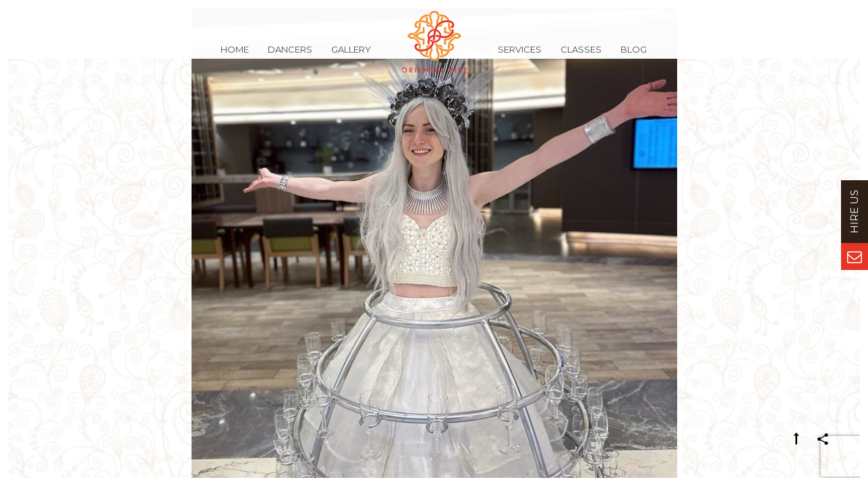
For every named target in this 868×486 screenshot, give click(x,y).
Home (235, 57)
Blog (634, 57)
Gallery (351, 57)
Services (520, 57)
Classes (581, 57)
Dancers (290, 57)
